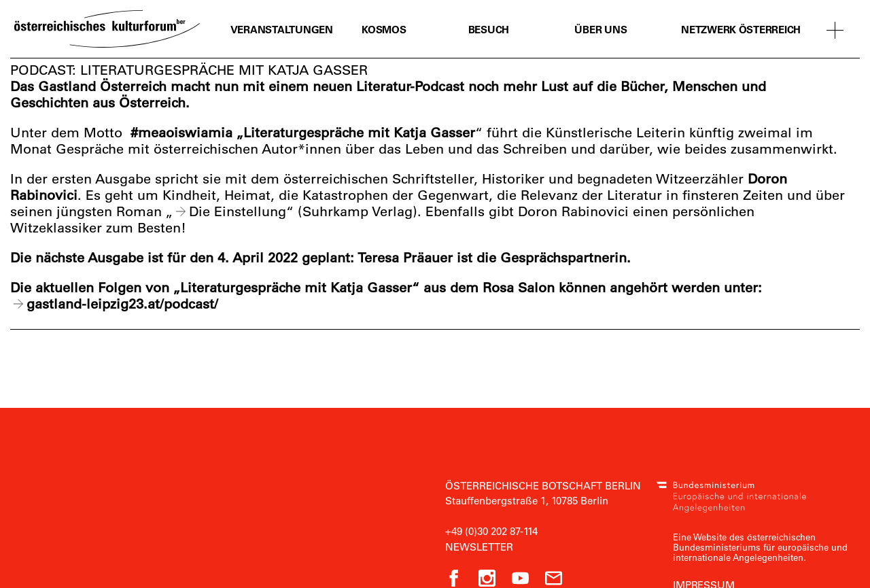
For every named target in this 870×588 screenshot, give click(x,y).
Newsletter (479, 547)
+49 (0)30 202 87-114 (491, 531)
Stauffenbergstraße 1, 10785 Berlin (527, 500)
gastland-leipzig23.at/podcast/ (122, 304)
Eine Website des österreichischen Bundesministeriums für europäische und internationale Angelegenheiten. (760, 547)
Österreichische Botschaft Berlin (543, 485)
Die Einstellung (238, 211)
